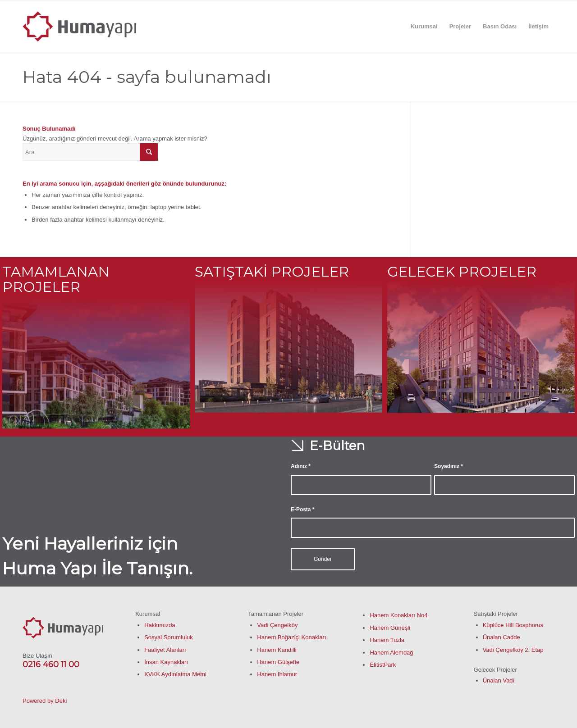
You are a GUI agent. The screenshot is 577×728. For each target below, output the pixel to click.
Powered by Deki (45, 701)
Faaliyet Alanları (165, 650)
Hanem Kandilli (277, 650)
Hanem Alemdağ (391, 653)
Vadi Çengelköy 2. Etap (513, 650)
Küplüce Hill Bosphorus (513, 625)
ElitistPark (383, 665)
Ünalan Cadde (501, 637)
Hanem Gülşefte (278, 662)
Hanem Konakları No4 (398, 615)
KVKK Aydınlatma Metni (175, 674)
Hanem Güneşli (390, 628)
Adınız (301, 466)
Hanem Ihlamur (277, 674)
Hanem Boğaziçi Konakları (291, 637)
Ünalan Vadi (499, 680)
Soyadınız (449, 466)
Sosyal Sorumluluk (169, 637)
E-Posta (302, 510)
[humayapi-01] (79, 27)
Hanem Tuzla (387, 640)
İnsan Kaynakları (166, 662)
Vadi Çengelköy (277, 625)
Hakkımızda (160, 625)
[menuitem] (424, 27)
